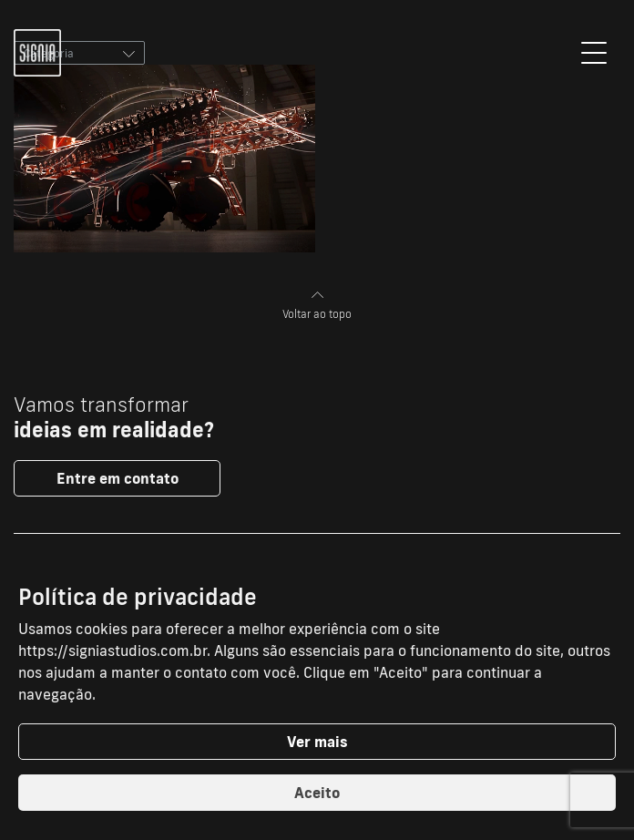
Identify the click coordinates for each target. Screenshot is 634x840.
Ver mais (317, 742)
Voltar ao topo (317, 306)
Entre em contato (118, 478)
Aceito (317, 793)
